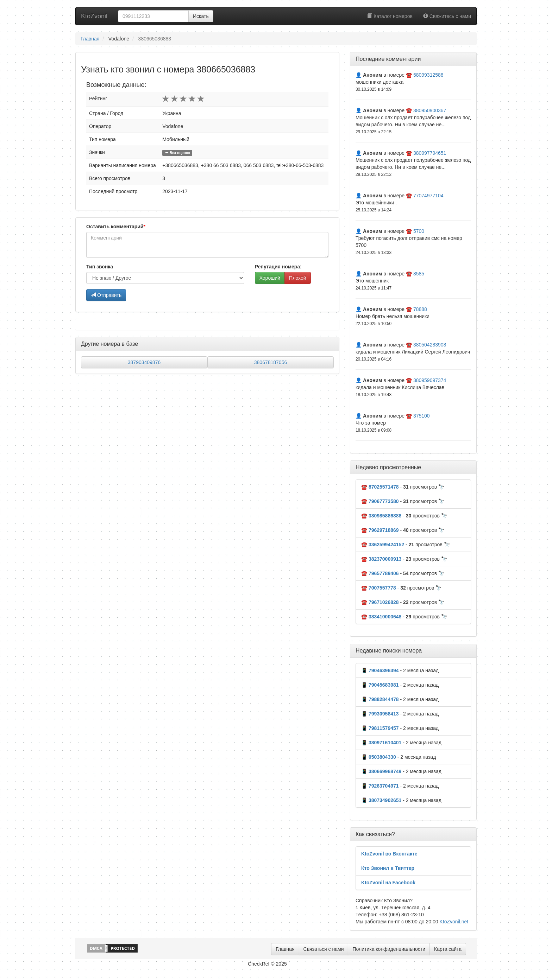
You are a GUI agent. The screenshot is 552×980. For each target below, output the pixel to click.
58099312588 (428, 75)
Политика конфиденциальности (389, 949)
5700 (419, 231)
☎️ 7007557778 (379, 588)
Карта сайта (448, 949)
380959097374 (430, 380)
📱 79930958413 (380, 714)
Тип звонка (100, 267)
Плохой (297, 278)
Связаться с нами (324, 949)
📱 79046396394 (380, 670)
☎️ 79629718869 (380, 530)
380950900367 (430, 110)
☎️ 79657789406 (380, 573)
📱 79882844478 (380, 699)
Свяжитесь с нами (447, 16)
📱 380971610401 (381, 743)
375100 (422, 416)
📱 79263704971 (380, 786)
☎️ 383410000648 (381, 617)
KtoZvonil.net (454, 922)
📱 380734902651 (381, 800)
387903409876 (144, 362)
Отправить (106, 295)
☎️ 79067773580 (380, 501)
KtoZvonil (94, 16)
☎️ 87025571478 (380, 487)
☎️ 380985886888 (381, 516)
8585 (419, 274)
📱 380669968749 (381, 771)
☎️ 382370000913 (381, 559)
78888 (420, 309)
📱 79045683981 (380, 685)
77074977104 (428, 196)
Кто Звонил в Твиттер (388, 868)
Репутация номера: (278, 267)
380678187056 (271, 362)
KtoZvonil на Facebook (388, 883)
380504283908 (430, 345)
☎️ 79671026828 (380, 602)
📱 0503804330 (379, 757)
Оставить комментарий (116, 227)
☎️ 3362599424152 (383, 545)
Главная (90, 39)
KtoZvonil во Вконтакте (389, 854)
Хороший (270, 278)
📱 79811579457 (380, 728)
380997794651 (430, 153)
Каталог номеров (390, 16)
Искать (201, 16)
